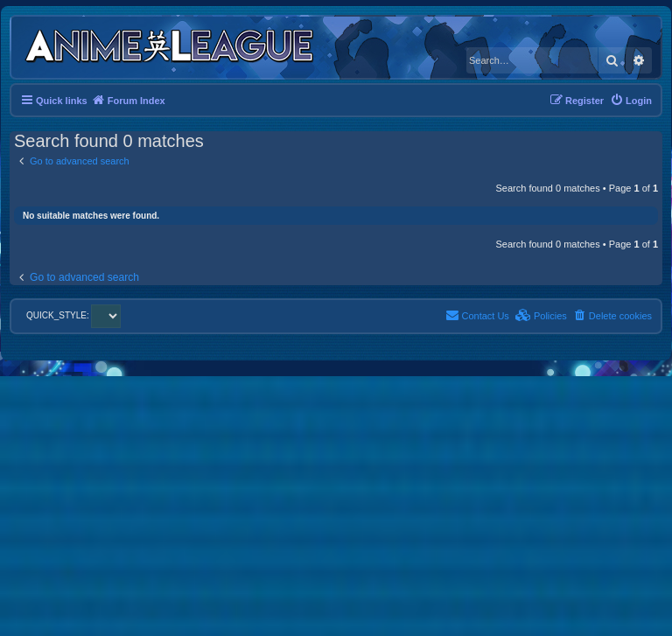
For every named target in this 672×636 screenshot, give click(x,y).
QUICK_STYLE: (73, 315)
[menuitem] (631, 101)
